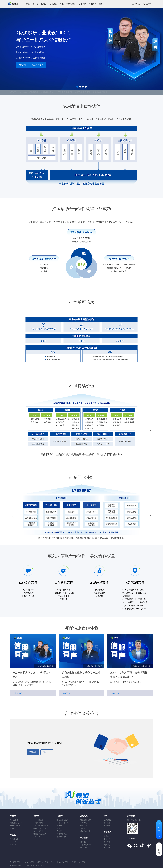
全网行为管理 (38, 823)
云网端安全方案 (42, 862)
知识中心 (107, 842)
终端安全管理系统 (40, 828)
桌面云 (59, 825)
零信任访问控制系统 (41, 825)
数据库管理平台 (63, 837)
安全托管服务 (38, 831)
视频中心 (107, 845)
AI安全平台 (14, 820)
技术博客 (107, 847)
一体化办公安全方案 (78, 862)
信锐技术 (22, 865)
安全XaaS (37, 837)
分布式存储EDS (62, 823)
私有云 (59, 831)
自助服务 (84, 842)
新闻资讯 (107, 823)
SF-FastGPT (14, 845)
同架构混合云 (62, 834)
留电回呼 (84, 825)
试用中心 (84, 828)
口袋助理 (30, 865)
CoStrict (13, 842)
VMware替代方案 (28, 862)
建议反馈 (84, 847)
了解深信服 (108, 820)
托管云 (59, 828)
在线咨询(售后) (86, 845)
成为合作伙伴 (85, 831)
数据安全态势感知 (40, 834)
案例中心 (107, 839)
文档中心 (107, 836)
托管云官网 (40, 865)
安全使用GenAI (16, 825)
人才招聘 (107, 825)
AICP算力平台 (15, 839)
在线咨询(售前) (86, 820)
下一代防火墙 (38, 820)
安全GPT (13, 828)
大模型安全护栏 (16, 823)
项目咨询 (84, 823)
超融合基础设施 (63, 820)
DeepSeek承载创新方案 (59, 862)
